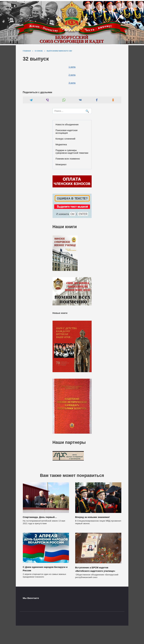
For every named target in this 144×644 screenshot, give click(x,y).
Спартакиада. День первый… (40, 517)
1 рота (72, 67)
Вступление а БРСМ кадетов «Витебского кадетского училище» (95, 569)
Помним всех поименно (68, 159)
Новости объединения (67, 125)
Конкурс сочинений (65, 139)
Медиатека (61, 144)
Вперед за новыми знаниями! (92, 517)
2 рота (72, 75)
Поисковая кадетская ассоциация (67, 132)
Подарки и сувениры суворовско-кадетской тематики (72, 152)
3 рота (72, 83)
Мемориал (61, 164)
